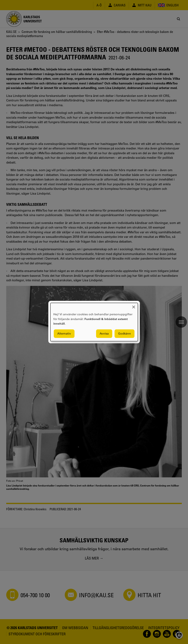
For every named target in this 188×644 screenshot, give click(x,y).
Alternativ (64, 333)
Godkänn (125, 333)
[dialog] (94, 322)
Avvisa (104, 333)
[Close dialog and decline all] (134, 305)
